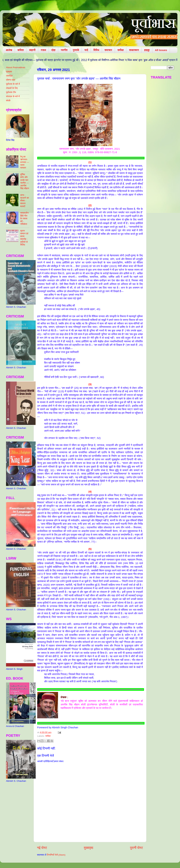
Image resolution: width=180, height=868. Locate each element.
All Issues (161, 50)
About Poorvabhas (16, 67)
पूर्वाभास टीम (11, 92)
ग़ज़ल (43, 50)
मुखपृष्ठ (9, 72)
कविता (21, 50)
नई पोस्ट (42, 848)
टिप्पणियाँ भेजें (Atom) (56, 855)
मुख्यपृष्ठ (89, 848)
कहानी (32, 50)
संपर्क (8, 101)
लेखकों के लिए (12, 88)
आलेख (9, 50)
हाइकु (147, 50)
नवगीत (64, 50)
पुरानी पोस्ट (137, 848)
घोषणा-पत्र (11, 80)
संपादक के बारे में (13, 96)
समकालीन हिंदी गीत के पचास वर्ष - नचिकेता (24, 218)
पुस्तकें (76, 50)
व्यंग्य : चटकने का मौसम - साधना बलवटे (25, 201)
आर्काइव (9, 76)
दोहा (53, 50)
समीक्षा (121, 50)
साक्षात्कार (134, 50)
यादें (86, 50)
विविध (96, 50)
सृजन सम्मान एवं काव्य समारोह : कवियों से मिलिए (24, 238)
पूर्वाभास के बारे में (13, 84)
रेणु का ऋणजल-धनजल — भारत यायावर (25, 162)
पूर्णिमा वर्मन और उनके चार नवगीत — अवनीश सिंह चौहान (25, 181)
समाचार (108, 50)
